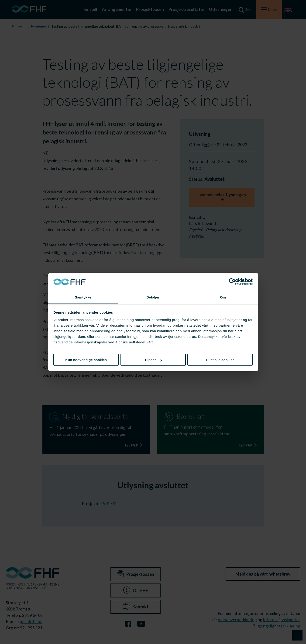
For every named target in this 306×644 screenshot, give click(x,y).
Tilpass (153, 360)
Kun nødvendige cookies (86, 360)
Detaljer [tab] (153, 297)
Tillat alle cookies (220, 360)
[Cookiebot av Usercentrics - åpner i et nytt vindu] (232, 282)
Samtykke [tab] (83, 297)
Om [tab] (223, 297)
